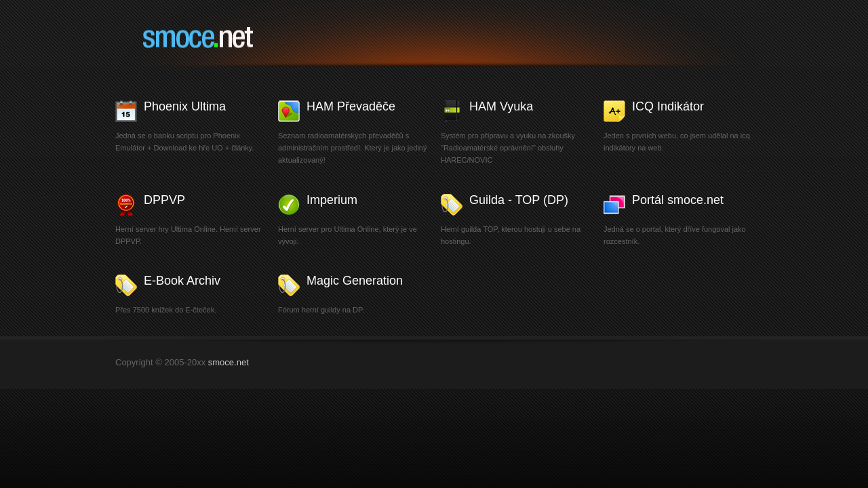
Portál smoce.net (678, 200)
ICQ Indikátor (668, 106)
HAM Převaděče (351, 106)
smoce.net (219, 40)
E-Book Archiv (182, 281)
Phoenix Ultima (185, 106)
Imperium (332, 200)
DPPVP (164, 200)
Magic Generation (355, 281)
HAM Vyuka (501, 106)
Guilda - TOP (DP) (519, 200)
